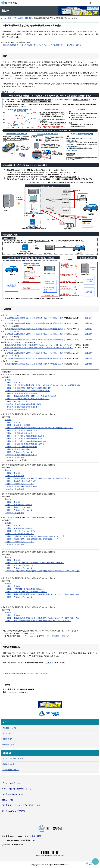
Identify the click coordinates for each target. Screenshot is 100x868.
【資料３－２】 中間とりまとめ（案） (19, 534)
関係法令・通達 (8, 745)
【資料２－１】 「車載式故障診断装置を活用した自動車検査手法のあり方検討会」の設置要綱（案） (43, 385)
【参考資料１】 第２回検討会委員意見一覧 (21, 487)
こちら (47, 663)
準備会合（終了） (9, 764)
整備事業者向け (8, 739)
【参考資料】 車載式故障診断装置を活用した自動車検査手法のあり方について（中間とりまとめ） (42, 571)
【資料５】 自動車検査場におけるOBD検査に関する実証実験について (31, 539)
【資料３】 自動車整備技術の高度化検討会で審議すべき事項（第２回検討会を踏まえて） (39, 478)
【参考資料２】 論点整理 (14, 458)
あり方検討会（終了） (11, 770)
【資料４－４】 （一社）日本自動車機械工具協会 (24, 439)
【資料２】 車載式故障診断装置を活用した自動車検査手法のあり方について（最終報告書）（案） (42, 618)
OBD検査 (28, 18)
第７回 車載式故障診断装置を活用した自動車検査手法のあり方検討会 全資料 (34, 358)
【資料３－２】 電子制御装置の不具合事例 (21, 393)
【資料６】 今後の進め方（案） (17, 401)
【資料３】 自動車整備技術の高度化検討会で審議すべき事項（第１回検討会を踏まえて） (39, 428)
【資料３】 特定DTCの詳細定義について (20, 565)
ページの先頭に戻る (93, 864)
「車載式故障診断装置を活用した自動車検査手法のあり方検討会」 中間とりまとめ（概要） (38, 348)
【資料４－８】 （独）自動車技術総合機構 (21, 447)
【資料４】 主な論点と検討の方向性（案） (21, 481)
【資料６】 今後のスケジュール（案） (19, 542)
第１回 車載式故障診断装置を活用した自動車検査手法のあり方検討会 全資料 (34, 318)
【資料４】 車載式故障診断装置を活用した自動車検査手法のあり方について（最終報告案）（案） (42, 594)
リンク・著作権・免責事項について (17, 789)
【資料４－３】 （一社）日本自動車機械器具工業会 (24, 436)
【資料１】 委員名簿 (13, 383)
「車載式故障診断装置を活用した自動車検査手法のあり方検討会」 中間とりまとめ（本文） (38, 345)
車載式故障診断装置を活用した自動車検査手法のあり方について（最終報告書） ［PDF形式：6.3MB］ (43, 45)
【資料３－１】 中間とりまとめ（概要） (20, 531)
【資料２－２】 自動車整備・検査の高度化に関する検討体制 (28, 388)
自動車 (21, 18)
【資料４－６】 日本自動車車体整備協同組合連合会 (24, 444)
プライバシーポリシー (11, 783)
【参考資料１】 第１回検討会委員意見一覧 (21, 455)
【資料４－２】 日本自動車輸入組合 (18, 433)
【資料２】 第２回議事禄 (14, 476)
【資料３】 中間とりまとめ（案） (18, 507)
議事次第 (8, 380)
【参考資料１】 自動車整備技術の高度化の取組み (24, 404)
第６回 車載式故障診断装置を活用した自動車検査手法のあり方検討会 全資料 (34, 353)
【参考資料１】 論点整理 (14, 513)
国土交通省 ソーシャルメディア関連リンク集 (21, 805)
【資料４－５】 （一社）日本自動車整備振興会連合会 (25, 441)
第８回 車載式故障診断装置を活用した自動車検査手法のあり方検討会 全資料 (34, 364)
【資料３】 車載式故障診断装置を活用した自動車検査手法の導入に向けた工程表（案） (38, 621)
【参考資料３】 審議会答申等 (16, 410)
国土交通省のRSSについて (13, 794)
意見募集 (55, 636)
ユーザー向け (8, 733)
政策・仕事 (12, 18)
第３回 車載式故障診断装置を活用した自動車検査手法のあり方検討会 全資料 (34, 329)
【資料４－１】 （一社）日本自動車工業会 (21, 430)
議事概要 (88, 318)
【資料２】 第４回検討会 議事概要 (18, 528)
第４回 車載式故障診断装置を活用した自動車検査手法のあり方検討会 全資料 (34, 334)
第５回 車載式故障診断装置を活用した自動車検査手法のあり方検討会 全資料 (34, 340)
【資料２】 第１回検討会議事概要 (18, 425)
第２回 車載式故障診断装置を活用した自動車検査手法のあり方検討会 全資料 (34, 323)
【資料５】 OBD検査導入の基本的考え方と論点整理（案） (27, 399)
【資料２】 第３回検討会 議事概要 (18, 505)
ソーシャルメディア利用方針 (14, 811)
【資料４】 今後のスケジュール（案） (19, 510)
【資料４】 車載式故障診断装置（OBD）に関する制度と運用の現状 (30, 396)
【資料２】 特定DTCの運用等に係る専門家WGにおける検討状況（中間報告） (34, 563)
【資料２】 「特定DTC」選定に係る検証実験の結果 (24, 589)
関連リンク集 (7, 800)
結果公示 (66, 636)
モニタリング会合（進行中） (13, 759)
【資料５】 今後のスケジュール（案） (19, 452)
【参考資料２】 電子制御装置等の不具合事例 (22, 407)
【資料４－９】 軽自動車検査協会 (18, 449)
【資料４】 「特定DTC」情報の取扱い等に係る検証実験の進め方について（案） (35, 536)
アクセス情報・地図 (33, 836)
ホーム (4, 18)
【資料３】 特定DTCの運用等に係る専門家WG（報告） (26, 592)
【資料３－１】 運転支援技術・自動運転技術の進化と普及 (27, 391)
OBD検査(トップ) (9, 728)
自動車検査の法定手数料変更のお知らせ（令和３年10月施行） (27, 673)
